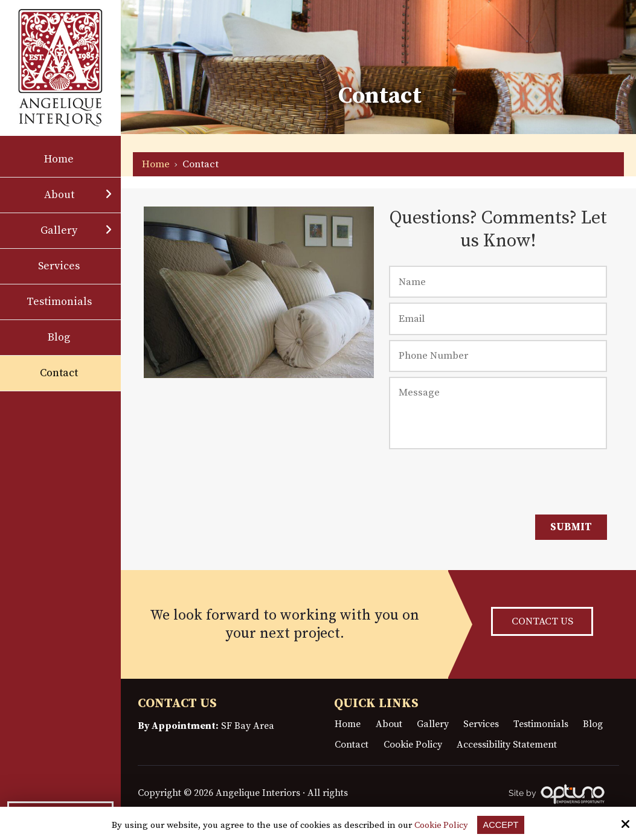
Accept (501, 825)
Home (156, 164)
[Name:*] (498, 282)
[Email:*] (498, 319)
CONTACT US (542, 622)
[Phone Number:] (498, 356)
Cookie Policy (440, 826)
